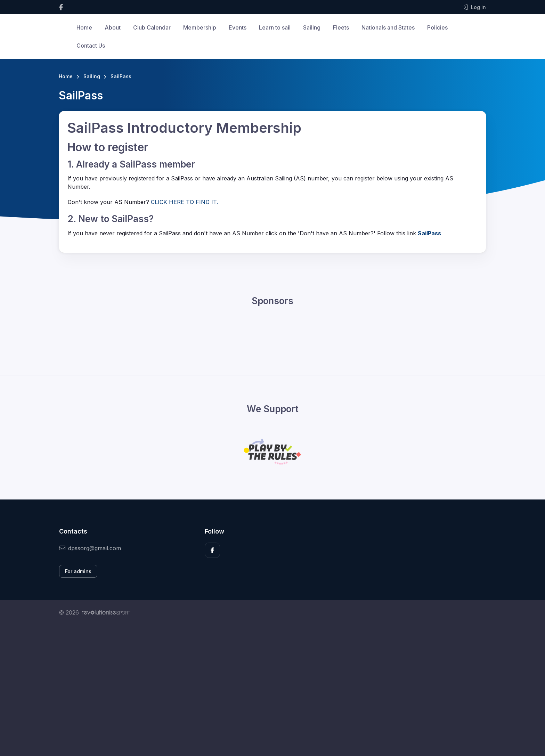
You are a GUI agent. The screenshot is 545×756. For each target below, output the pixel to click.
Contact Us (91, 46)
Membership (200, 27)
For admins (78, 571)
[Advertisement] (267, 691)
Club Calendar (152, 27)
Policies (437, 27)
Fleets (341, 27)
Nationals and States (388, 27)
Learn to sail (275, 27)
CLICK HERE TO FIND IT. (184, 202)
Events (238, 27)
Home (84, 27)
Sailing (312, 27)
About (113, 27)
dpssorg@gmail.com (90, 548)
